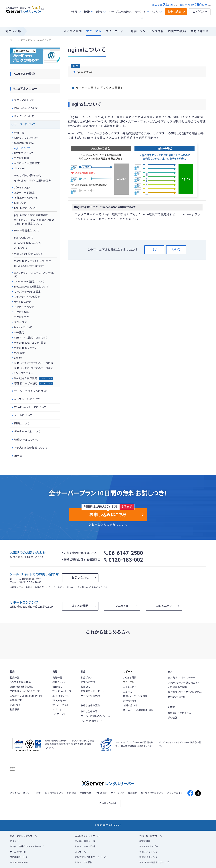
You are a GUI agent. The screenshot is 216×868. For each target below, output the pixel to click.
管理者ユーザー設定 (34, 384)
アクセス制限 (22, 158)
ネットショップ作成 (85, 847)
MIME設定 (20, 203)
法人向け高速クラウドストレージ (27, 847)
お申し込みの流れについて (110, 525)
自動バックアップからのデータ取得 (34, 363)
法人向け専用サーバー (86, 841)
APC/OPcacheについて (28, 243)
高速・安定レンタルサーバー (25, 836)
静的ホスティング (148, 857)
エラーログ (20, 322)
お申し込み (175, 20)
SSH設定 (19, 332)
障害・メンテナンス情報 (147, 31)
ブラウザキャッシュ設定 (27, 297)
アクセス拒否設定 (24, 307)
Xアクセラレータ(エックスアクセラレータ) (36, 275)
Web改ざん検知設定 (33, 378)
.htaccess (20, 168)
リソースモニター (24, 373)
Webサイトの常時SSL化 (28, 176)
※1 (46, 15)
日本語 (103, 803)
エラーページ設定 (24, 193)
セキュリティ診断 (84, 863)
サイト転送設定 (23, 302)
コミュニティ (114, 31)
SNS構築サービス (19, 857)
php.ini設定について (26, 208)
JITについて (21, 248)
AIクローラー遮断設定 (27, 163)
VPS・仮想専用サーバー (152, 836)
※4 (209, 13)
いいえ (176, 250)
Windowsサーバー (149, 847)
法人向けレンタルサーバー (88, 836)
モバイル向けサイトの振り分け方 (33, 181)
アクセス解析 (22, 312)
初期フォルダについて (26, 138)
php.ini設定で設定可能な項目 (31, 215)
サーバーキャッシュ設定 (28, 292)
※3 (175, 13)
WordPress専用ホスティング (154, 863)
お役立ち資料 (177, 31)
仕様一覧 (19, 133)
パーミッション (22, 188)
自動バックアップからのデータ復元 (34, 368)
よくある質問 (73, 31)
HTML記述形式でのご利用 (29, 266)
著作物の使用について (152, 793)
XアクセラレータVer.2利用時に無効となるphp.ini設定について (35, 222)
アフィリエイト (175, 793)
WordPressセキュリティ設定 (30, 343)
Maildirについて (23, 327)
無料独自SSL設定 (24, 143)
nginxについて (22, 148)
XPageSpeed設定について (29, 282)
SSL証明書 (145, 841)
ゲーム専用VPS (18, 852)
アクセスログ (22, 317)
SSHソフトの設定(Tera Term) (31, 338)
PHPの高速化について (27, 231)
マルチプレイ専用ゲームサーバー (92, 857)
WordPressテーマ (19, 863)
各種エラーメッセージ (26, 198)
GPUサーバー (81, 852)
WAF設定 (20, 353)
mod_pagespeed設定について (32, 287)
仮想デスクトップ (148, 852)
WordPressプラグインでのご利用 (33, 261)
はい (154, 250)
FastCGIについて (24, 238)
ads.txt (18, 358)
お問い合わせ (199, 31)
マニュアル (94, 31)
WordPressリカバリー (27, 348)
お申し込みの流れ (120, 20)
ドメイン (14, 841)
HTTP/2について (24, 153)
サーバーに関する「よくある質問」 (100, 88)
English (113, 803)
